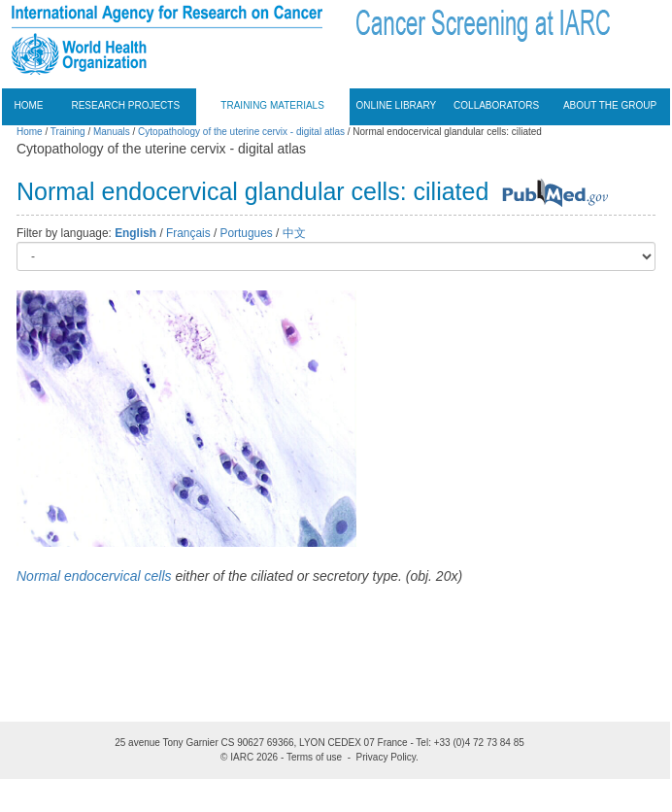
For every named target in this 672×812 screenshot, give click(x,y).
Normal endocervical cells (94, 576)
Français (188, 233)
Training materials (272, 105)
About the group (610, 105)
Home (29, 105)
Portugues (247, 233)
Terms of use (314, 757)
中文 (294, 233)
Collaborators (496, 105)
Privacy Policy (386, 757)
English (135, 233)
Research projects (125, 105)
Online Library (397, 105)
